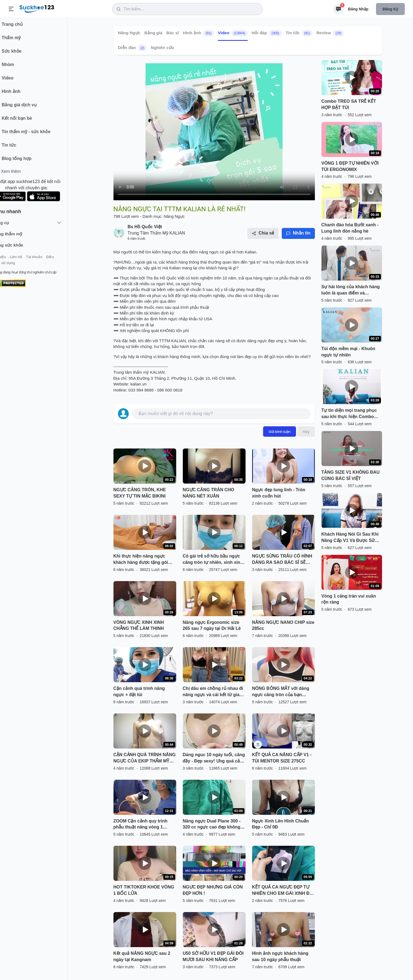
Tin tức (299, 33)
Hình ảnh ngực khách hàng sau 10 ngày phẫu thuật (280, 956)
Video (233, 33)
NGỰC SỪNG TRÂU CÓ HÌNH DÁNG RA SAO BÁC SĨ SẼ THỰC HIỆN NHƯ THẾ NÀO (282, 560)
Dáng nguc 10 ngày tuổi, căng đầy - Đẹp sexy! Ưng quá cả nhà (214, 758)
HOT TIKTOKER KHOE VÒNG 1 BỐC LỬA (144, 890)
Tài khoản (49, 260)
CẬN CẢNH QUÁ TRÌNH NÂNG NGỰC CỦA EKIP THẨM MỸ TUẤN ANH (145, 758)
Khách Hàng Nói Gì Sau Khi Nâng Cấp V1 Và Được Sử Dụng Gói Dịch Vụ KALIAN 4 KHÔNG (351, 538)
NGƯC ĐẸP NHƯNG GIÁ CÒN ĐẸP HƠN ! (213, 890)
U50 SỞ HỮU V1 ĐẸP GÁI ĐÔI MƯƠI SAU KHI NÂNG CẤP (213, 956)
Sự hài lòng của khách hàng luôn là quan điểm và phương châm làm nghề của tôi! (351, 290)
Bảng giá (153, 33)
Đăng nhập (358, 9)
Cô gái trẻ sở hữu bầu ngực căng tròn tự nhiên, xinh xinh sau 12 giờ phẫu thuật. (213, 560)
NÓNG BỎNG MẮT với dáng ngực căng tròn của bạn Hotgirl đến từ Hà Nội (281, 692)
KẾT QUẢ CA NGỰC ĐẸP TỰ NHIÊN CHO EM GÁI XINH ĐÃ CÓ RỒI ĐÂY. (282, 891)
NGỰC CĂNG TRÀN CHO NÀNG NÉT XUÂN (209, 493)
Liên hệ (30, 260)
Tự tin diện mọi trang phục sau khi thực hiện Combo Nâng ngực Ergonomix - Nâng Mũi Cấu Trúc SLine (349, 414)
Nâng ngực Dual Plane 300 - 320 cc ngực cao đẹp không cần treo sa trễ (212, 825)
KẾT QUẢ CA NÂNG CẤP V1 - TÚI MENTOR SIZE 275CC (282, 758)
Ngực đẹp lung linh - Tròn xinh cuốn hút (279, 493)
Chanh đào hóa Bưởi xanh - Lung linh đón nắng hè (350, 228)
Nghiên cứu (162, 48)
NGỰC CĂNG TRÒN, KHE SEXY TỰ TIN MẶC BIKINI (140, 493)
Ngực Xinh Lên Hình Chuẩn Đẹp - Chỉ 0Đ (281, 824)
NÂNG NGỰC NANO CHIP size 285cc (283, 625)
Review (330, 33)
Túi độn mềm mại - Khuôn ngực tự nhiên (348, 352)
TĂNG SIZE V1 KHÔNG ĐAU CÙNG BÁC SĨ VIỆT (351, 475)
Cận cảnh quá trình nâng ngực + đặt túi (139, 692)
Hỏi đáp (267, 33)
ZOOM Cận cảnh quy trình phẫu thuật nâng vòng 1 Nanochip (141, 825)
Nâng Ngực (129, 33)
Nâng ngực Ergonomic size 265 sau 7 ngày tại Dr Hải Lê (212, 625)
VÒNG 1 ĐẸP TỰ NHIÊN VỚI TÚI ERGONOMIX (350, 166)
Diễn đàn (132, 48)
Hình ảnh (198, 33)
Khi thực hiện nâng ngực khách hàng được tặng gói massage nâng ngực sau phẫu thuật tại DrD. (141, 560)
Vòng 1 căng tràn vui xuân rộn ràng (349, 599)
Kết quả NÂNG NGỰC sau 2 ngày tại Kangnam (142, 956)
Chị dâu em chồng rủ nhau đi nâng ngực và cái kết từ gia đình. (213, 692)
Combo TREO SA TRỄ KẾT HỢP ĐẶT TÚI (349, 104)
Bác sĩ (173, 33)
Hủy (306, 432)
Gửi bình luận (280, 432)
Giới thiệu (13, 260)
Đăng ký (390, 9)
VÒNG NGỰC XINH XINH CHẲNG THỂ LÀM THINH (139, 625)
